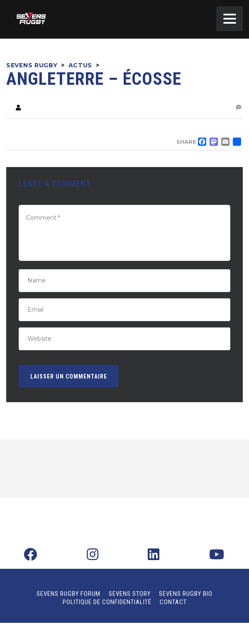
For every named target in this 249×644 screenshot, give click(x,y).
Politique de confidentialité (107, 602)
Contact (173, 602)
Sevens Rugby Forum (68, 594)
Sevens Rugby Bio (186, 594)
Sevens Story (130, 594)
